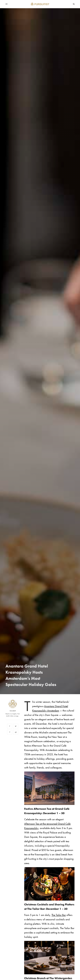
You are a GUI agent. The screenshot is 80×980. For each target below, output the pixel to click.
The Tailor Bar (59, 915)
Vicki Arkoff (13, 711)
